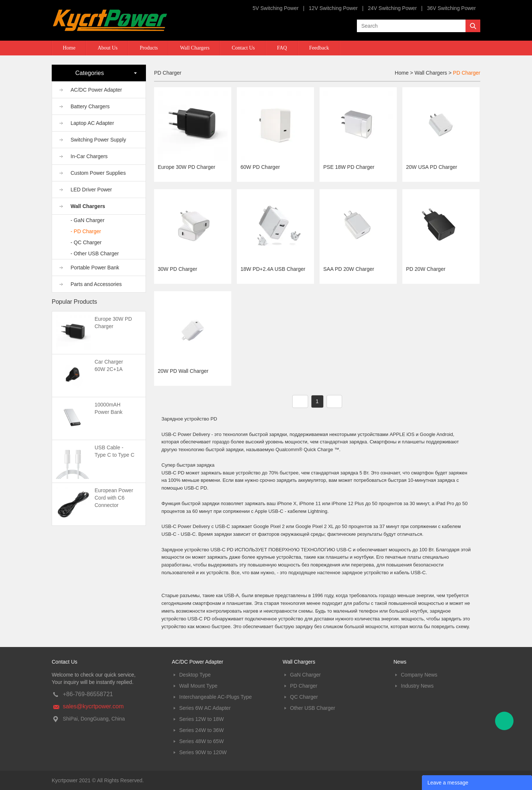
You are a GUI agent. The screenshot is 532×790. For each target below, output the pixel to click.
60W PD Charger (260, 167)
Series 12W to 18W (202, 719)
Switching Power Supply (98, 140)
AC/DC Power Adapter (96, 90)
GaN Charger (305, 675)
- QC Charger (86, 242)
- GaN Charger (88, 220)
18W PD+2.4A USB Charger (273, 269)
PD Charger (467, 73)
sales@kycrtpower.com (93, 706)
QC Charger (304, 697)
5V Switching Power (276, 8)
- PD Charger (86, 231)
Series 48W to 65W (202, 741)
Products (149, 48)
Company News (419, 675)
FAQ (282, 48)
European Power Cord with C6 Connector (114, 498)
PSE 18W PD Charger (349, 167)
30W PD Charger (178, 269)
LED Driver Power (91, 190)
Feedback (319, 48)
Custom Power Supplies (98, 173)
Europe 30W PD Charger (187, 167)
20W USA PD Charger (432, 167)
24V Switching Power (392, 8)
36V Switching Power (451, 8)
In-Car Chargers (89, 156)
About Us (108, 48)
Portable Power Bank (95, 268)
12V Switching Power (333, 8)
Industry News (417, 686)
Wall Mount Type (198, 686)
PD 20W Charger (426, 269)
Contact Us (243, 48)
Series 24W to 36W (202, 730)
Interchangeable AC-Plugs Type (216, 697)
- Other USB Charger (95, 253)
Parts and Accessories (96, 284)
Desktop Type (195, 675)
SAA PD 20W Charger (349, 269)
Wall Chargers (195, 48)
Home (69, 48)
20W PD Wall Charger (183, 371)
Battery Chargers (90, 106)
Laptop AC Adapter (92, 123)
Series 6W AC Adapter (205, 708)
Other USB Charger (313, 708)
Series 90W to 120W (203, 752)
